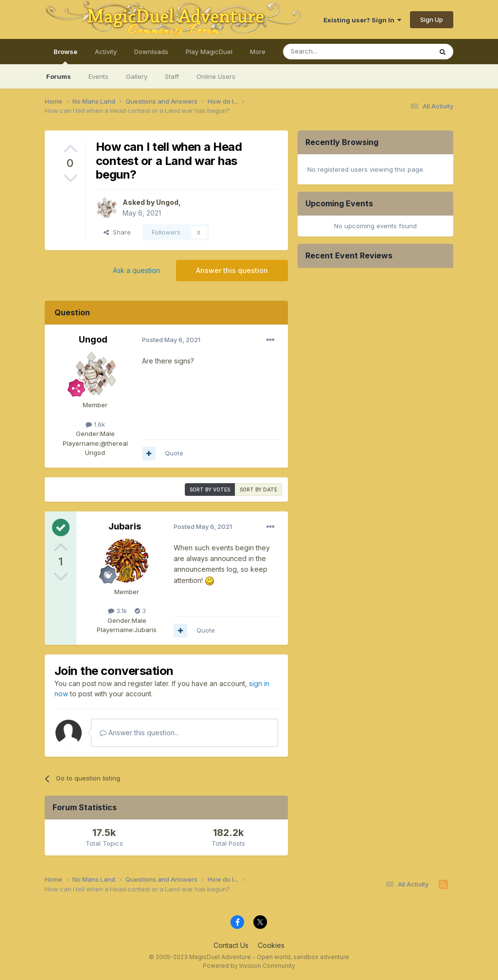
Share (117, 232)
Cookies (271, 945)
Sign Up (432, 19)
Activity (106, 52)
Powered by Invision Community (249, 966)
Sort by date (258, 490)
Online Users (216, 76)
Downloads (151, 52)
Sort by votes (210, 490)
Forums (59, 76)
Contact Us (231, 945)
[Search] (333, 52)
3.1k (117, 611)
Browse (65, 56)
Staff (172, 76)
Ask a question (136, 270)
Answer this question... (139, 733)
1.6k (95, 424)
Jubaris (125, 526)
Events (98, 76)
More (258, 52)
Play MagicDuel (209, 52)
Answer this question (232, 270)
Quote (174, 453)
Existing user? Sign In (362, 20)
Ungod (167, 202)
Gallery (137, 76)
